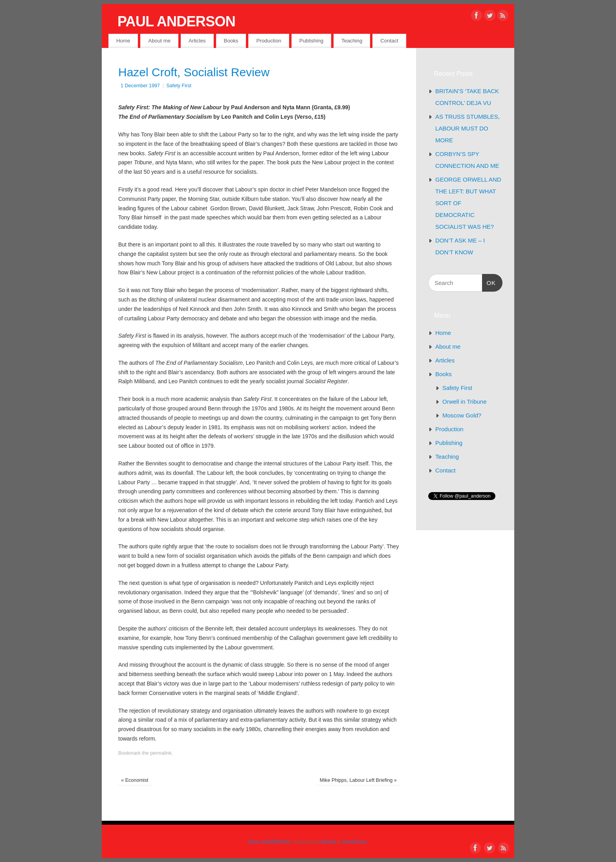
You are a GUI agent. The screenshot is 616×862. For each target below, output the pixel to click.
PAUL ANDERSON (176, 21)
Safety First (179, 86)
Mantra (329, 842)
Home (123, 41)
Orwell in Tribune (465, 402)
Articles (197, 41)
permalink (161, 753)
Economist (135, 780)
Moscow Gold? (462, 415)
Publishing (311, 41)
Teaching (352, 41)
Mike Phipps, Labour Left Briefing (358, 780)
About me (159, 41)
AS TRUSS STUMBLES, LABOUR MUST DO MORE (467, 128)
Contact (389, 41)
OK (489, 282)
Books (231, 41)
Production (269, 41)
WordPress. (356, 842)
